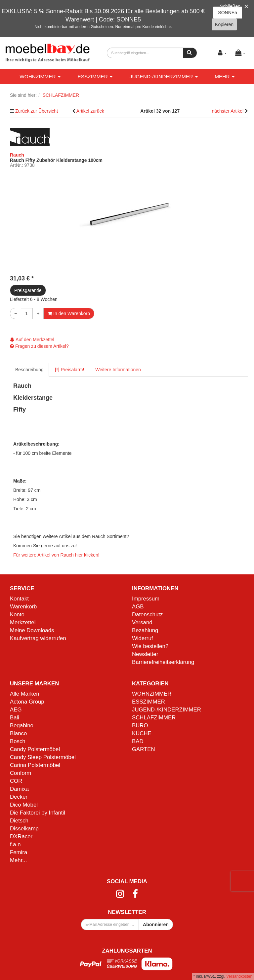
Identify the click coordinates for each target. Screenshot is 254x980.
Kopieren (224, 24)
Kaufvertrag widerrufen (38, 638)
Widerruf (142, 638)
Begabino (22, 726)
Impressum (146, 599)
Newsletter (145, 654)
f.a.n (15, 844)
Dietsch (19, 821)
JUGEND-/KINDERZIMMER (164, 76)
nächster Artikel (228, 111)
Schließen (230, 6)
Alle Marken (25, 694)
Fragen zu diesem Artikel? (39, 346)
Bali (15, 718)
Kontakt (19, 599)
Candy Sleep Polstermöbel (43, 757)
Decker (19, 797)
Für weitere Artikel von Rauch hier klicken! (56, 555)
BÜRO (140, 726)
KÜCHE (142, 733)
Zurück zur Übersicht (37, 111)
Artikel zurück (90, 111)
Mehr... (18, 860)
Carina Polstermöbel (35, 765)
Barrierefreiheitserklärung (163, 662)
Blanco (18, 733)
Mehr (225, 76)
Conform (21, 773)
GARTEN (144, 749)
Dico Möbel (24, 805)
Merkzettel (23, 622)
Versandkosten (239, 976)
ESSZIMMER (95, 76)
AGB (138, 607)
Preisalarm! (70, 370)
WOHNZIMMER (40, 76)
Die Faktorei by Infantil (38, 813)
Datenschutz (147, 615)
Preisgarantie (28, 290)
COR (16, 781)
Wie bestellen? (150, 646)
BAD (138, 741)
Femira (19, 852)
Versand (142, 622)
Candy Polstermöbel (35, 749)
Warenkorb (23, 607)
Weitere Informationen (118, 370)
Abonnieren (156, 925)
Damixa (19, 789)
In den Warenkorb (69, 313)
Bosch (18, 741)
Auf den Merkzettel (32, 340)
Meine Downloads (32, 630)
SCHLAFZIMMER (154, 718)
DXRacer (21, 836)
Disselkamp (24, 829)
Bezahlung (145, 630)
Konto (17, 615)
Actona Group (27, 702)
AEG (16, 710)
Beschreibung (29, 370)
